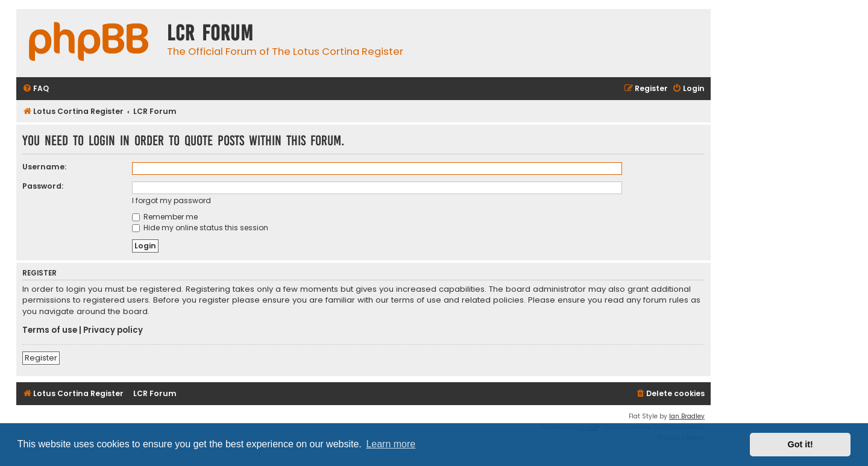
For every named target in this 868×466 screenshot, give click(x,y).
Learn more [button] (391, 444)
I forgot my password (171, 200)
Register (41, 358)
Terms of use (50, 330)
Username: (44, 167)
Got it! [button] (800, 444)
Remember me (165, 217)
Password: (43, 186)
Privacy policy (113, 330)
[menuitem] (36, 89)
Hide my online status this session (200, 228)
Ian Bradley (687, 416)
